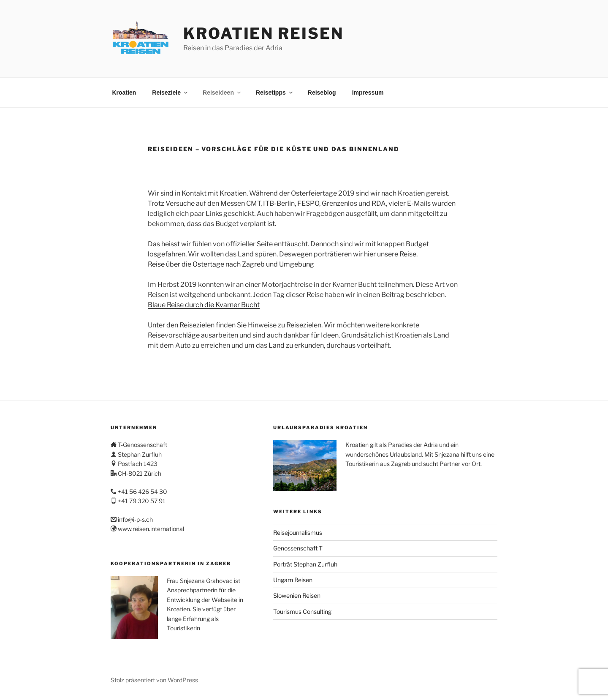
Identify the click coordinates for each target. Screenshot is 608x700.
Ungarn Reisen (293, 580)
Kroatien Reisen (263, 33)
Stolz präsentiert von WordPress (154, 680)
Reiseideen (222, 93)
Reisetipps (275, 93)
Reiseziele (170, 93)
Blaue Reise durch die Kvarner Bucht (204, 305)
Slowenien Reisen (297, 595)
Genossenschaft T (298, 548)
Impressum (368, 93)
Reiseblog (322, 93)
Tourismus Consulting (302, 611)
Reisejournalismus (298, 532)
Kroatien (124, 93)
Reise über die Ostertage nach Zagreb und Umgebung (231, 264)
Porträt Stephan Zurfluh (305, 564)
